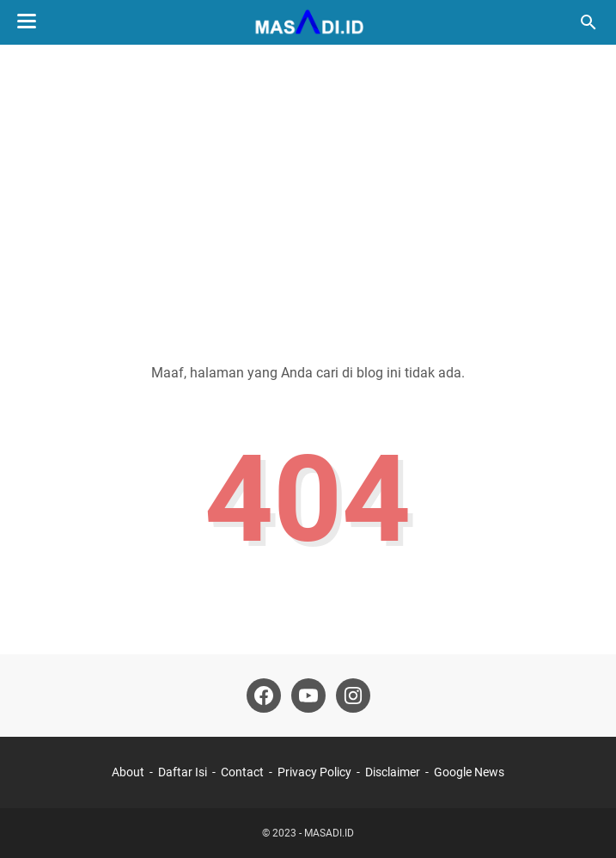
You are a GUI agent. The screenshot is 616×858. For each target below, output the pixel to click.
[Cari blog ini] (589, 22)
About (128, 772)
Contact (242, 772)
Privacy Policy (314, 772)
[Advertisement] (308, 191)
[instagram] (353, 696)
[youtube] (308, 696)
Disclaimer (393, 772)
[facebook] (264, 696)
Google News (469, 772)
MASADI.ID (329, 833)
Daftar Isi (183, 772)
